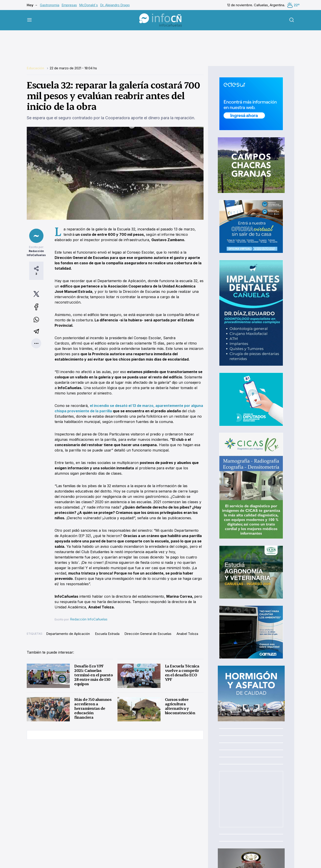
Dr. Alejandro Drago (115, 5)
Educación (36, 68)
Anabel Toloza (187, 634)
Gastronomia (50, 5)
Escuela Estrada (107, 634)
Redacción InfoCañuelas (89, 619)
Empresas (69, 5)
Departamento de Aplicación (68, 634)
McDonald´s (88, 5)
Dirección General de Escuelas (148, 634)
